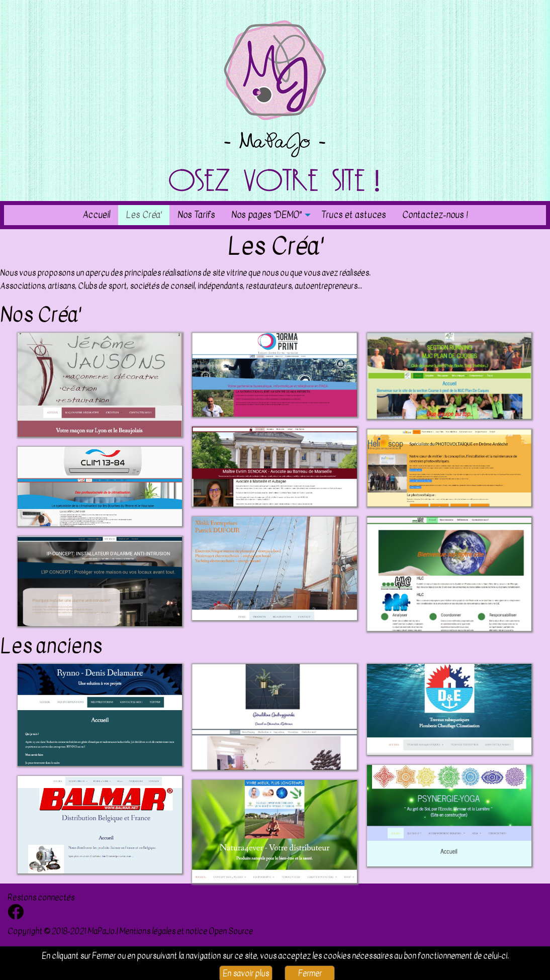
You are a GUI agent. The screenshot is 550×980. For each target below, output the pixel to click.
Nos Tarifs (196, 215)
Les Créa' (144, 215)
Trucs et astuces (354, 215)
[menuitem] (96, 215)
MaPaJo (101, 931)
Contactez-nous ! (435, 215)
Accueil (96, 215)
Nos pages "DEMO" (266, 215)
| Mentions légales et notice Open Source (185, 931)
